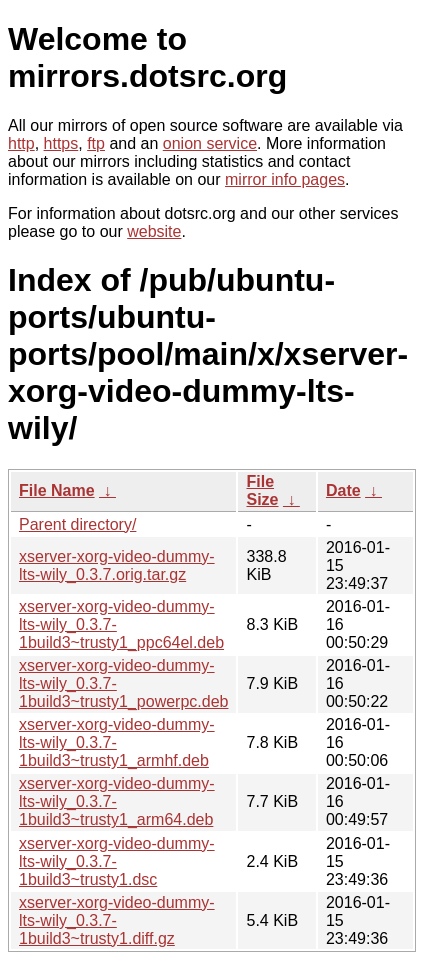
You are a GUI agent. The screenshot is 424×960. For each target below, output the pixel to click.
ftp (96, 143)
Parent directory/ (77, 524)
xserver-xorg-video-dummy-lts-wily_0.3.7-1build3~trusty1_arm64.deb (117, 801)
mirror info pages (285, 179)
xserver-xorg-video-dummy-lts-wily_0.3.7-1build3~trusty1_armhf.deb (117, 742)
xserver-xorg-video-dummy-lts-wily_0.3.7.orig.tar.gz (117, 565)
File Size (262, 490)
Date (343, 490)
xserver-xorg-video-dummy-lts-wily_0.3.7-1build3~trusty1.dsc (117, 861)
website (154, 231)
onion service (210, 143)
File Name (57, 490)
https (61, 143)
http (21, 143)
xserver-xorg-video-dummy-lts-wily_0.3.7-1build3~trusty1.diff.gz (117, 920)
